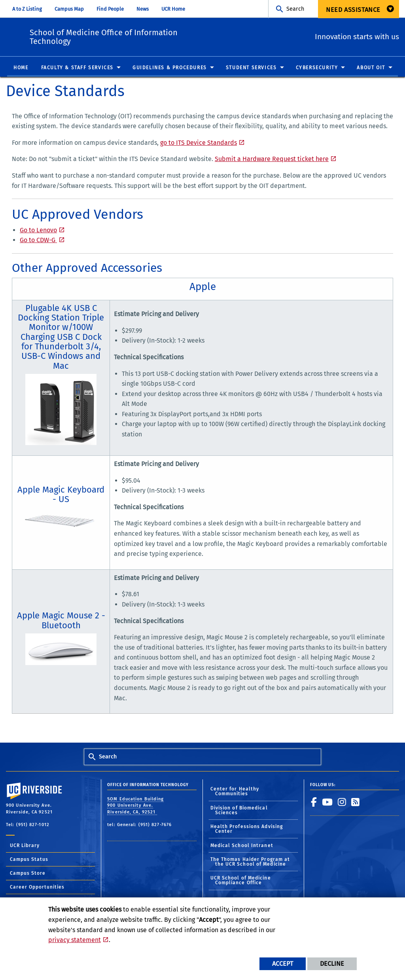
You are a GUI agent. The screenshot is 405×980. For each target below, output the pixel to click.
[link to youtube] (327, 802)
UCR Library (25, 846)
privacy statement (75, 940)
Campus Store (28, 874)
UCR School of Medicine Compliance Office (241, 881)
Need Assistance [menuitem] (353, 10)
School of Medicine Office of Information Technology (152, 36)
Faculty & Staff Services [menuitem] (77, 68)
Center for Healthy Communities (235, 792)
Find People (110, 9)
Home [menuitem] (21, 68)
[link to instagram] (342, 802)
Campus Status (29, 860)
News (143, 9)
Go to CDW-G (38, 240)
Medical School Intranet (242, 846)
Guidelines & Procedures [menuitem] (170, 68)
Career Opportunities (37, 887)
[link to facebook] (314, 802)
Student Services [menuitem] (251, 68)
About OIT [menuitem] (371, 68)
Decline (332, 964)
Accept (283, 964)
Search (295, 9)
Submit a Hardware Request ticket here (272, 159)
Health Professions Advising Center (247, 829)
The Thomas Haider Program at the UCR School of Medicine (250, 862)
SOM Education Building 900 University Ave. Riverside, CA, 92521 (135, 806)
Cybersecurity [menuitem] (317, 68)
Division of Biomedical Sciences (239, 811)
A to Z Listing (27, 9)
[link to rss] (356, 802)
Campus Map (69, 9)
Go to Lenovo (38, 230)
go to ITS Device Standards (199, 143)
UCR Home (173, 9)
